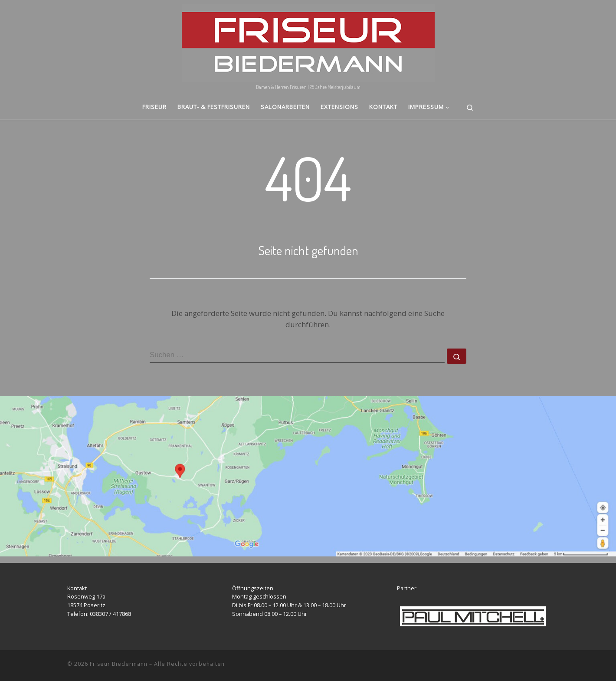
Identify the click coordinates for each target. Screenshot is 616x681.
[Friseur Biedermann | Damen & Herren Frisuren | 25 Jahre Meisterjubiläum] (308, 41)
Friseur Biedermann (119, 664)
